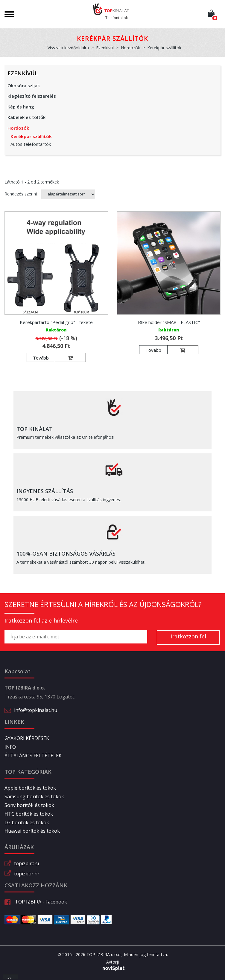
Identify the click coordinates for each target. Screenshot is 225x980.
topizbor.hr (27, 874)
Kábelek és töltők (26, 117)
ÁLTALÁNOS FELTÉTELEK (33, 756)
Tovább (41, 358)
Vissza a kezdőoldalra (68, 48)
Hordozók (18, 128)
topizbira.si (26, 863)
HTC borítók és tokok (29, 814)
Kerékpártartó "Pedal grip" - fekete (56, 322)
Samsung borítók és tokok (34, 796)
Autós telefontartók (31, 144)
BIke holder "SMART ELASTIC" (169, 322)
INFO (10, 747)
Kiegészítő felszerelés (32, 96)
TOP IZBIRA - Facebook (36, 902)
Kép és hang (21, 107)
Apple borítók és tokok (30, 788)
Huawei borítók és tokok (32, 831)
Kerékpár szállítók (31, 136)
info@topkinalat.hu (36, 710)
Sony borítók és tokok (29, 805)
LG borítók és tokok (27, 822)
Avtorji (113, 962)
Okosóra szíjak (24, 85)
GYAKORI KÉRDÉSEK (27, 738)
